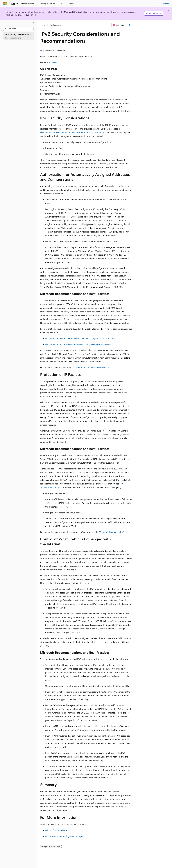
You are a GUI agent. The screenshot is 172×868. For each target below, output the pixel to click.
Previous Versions (57, 25)
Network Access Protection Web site (92, 367)
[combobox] (18, 29)
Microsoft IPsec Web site (110, 532)
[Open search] (159, 4)
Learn (43, 25)
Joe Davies (52, 62)
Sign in (166, 3)
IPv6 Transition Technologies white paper (64, 836)
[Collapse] (33, 23)
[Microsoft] (5, 4)
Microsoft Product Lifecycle (78, 12)
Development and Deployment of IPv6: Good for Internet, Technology (72, 132)
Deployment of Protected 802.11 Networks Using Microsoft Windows (77, 344)
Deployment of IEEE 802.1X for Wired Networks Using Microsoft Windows (79, 338)
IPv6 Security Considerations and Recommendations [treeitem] (19, 36)
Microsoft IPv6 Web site (56, 830)
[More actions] (129, 25)
